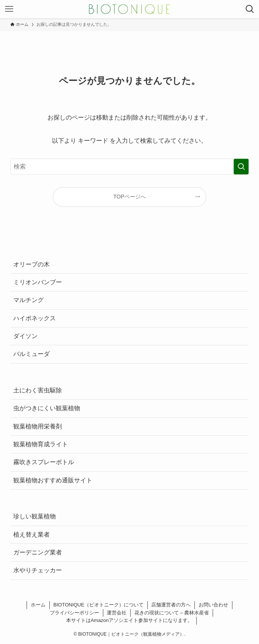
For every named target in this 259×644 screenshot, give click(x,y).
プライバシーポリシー (74, 613)
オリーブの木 (32, 264)
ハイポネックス (35, 318)
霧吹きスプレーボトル (44, 462)
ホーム (38, 605)
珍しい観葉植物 (35, 516)
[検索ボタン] (250, 9)
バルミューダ (32, 354)
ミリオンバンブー (38, 282)
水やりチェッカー (38, 570)
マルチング (28, 300)
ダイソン (25, 336)
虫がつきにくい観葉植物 (47, 408)
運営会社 (117, 613)
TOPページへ (129, 197)
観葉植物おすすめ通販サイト (53, 480)
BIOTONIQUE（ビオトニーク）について (99, 605)
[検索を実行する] (241, 167)
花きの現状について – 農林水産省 (172, 613)
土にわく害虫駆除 (38, 390)
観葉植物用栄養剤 (38, 426)
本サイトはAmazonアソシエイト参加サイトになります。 (129, 620)
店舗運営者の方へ (171, 605)
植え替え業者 (32, 535)
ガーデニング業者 (38, 552)
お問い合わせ (213, 605)
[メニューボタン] (9, 9)
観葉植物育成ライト (41, 444)
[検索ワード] (129, 167)
